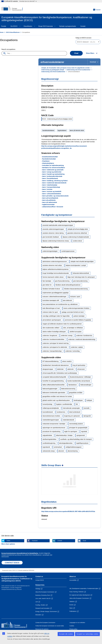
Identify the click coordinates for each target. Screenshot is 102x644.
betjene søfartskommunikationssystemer (56, 269)
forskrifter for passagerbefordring (53, 381)
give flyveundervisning (62, 281)
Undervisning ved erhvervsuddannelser (78, 70)
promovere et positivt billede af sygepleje (78, 320)
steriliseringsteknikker (49, 439)
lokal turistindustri (75, 412)
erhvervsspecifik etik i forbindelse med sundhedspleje (60, 373)
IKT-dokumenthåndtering (50, 361)
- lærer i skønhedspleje (49, 185)
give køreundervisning (80, 281)
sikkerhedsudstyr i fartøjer (64, 435)
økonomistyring (73, 451)
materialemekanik (68, 420)
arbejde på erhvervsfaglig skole (78, 229)
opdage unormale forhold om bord (73, 312)
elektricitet (60, 369)
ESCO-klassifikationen (13, 32)
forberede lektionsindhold (81, 273)
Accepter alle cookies (66, 634)
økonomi (61, 451)
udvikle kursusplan (75, 332)
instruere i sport (75, 297)
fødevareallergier (86, 385)
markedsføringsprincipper (51, 420)
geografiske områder (76, 393)
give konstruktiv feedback (51, 237)
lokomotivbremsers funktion (51, 416)
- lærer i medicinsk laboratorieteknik (54, 183)
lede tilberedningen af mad (51, 308)
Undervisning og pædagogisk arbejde (53, 70)
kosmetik (87, 408)
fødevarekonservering (68, 389)
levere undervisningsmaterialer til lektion (76, 308)
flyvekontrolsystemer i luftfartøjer (80, 377)
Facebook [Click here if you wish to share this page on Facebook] (35, 541)
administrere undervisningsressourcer (55, 262)
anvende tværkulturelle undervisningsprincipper (58, 225)
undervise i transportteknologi (52, 351)
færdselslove (73, 385)
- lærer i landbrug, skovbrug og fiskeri (54, 181)
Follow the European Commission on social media (50, 626)
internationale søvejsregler (71, 408)
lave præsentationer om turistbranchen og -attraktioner (60, 304)
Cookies (72, 626)
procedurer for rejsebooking (51, 431)
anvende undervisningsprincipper (53, 229)
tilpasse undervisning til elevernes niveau (56, 241)
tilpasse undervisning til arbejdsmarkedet (76, 237)
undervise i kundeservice (84, 335)
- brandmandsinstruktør (50, 157)
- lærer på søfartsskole (49, 202)
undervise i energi (67, 335)
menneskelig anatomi (76, 424)
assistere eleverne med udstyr (52, 265)
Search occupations (8, 49)
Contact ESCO (40, 580)
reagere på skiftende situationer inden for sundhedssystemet (62, 324)
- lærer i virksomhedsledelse (51, 194)
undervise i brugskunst (50, 335)
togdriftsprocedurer (82, 443)
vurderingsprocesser (68, 251)
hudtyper (89, 400)
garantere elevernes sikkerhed (77, 233)
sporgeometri (81, 435)
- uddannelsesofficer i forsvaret (52, 207)
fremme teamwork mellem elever (53, 277)
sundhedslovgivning (49, 443)
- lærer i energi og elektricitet (51, 172)
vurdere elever (77, 241)
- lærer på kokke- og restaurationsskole (55, 196)
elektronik (70, 369)
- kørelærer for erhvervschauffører (53, 168)
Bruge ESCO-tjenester (46, 26)
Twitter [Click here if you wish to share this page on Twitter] (8, 541)
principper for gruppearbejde (78, 428)
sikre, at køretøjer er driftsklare (73, 328)
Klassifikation (28, 26)
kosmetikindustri (48, 412)
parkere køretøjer (79, 316)
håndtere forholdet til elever (51, 289)
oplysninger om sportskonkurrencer (54, 428)
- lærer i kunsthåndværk (50, 178)
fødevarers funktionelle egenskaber (54, 393)
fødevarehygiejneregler (50, 389)
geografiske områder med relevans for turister (57, 396)
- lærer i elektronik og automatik (52, 170)
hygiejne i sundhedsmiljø (64, 404)
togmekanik (46, 447)
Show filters (90, 53)
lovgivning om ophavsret (72, 416)
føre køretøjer (47, 281)
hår (77, 404)
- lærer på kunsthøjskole (50, 198)
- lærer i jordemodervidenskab (52, 176)
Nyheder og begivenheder (68, 26)
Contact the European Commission (45, 623)
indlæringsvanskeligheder (51, 408)
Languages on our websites (77, 623)
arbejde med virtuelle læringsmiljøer (82, 262)
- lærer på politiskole (48, 200)
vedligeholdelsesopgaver (74, 447)
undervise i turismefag (72, 351)
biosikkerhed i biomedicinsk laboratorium (56, 365)
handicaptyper (78, 400)
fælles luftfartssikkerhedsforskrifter (54, 385)
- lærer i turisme (47, 189)
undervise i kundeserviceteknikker (53, 339)
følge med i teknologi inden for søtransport (81, 277)
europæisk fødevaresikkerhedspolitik (54, 377)
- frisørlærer (45, 161)
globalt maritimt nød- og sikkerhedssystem (56, 400)
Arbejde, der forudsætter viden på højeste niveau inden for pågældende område (66, 68)
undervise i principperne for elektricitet (55, 347)
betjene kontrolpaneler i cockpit (76, 265)
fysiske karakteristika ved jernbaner (79, 381)
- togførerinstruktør (48, 205)
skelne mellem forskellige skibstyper (54, 332)
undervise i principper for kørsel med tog (56, 343)
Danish (97, 10)
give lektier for (47, 285)
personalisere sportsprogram (52, 320)
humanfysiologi (47, 404)
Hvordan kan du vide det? (28, 1)
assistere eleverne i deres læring (53, 233)
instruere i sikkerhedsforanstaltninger (54, 297)
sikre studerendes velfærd (51, 328)
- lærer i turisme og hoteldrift (51, 191)
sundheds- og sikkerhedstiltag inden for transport (76, 439)
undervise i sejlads (77, 347)
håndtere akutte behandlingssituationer (68, 285)
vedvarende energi (49, 451)
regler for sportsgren (71, 431)
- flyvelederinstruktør (49, 159)
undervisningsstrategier (50, 251)
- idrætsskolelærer (48, 163)
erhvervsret (81, 369)
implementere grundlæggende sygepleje (56, 293)
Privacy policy (73, 629)
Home (2, 32)
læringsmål (87, 416)
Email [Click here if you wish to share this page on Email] (84, 541)
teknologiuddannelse (66, 443)
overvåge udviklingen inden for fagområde (56, 316)
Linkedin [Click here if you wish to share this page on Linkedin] (60, 541)
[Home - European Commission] (12, 8)
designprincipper (48, 369)
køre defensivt (67, 300)
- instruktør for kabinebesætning (53, 165)
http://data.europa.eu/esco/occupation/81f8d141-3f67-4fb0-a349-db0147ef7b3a (68, 511)
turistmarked (58, 447)
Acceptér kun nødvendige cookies (87, 634)
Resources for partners (42, 629)
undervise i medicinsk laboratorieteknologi (82, 339)
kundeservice (61, 412)
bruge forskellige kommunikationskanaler (56, 273)
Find (76, 53)
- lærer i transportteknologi (51, 187)
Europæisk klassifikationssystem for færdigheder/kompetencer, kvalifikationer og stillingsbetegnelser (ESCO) (17, 579)
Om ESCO (14, 26)
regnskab (84, 431)
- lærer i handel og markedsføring (53, 174)
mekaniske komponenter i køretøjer (54, 424)
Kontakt (83, 26)
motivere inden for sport (50, 312)
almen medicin (67, 361)
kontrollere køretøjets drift (51, 300)
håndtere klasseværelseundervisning (76, 289)
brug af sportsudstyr (79, 365)
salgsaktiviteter (47, 435)
